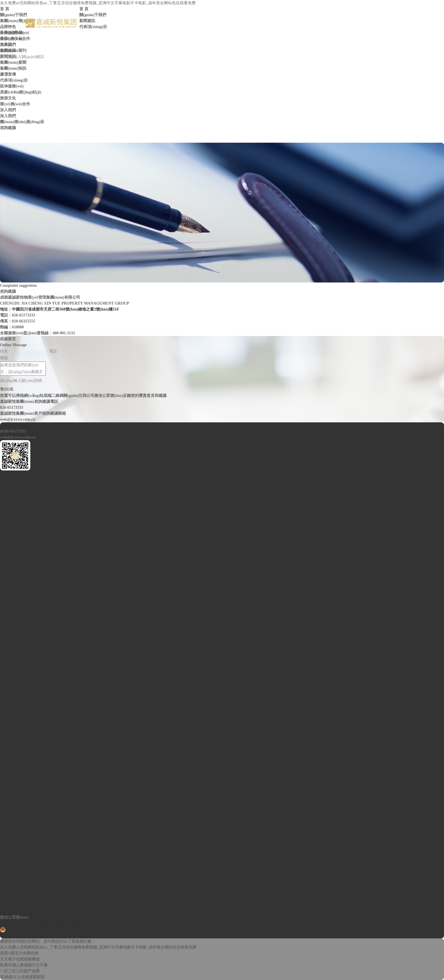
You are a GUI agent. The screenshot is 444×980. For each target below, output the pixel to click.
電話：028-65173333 (18, 315)
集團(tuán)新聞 (13, 62)
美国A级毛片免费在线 (19, 953)
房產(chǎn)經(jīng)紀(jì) (21, 92)
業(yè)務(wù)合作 (15, 39)
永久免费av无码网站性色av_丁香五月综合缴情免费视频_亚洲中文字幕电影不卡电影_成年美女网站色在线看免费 (98, 3)
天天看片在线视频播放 (20, 959)
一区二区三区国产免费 (20, 971)
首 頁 (84, 9)
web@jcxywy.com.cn (18, 437)
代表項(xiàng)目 (93, 27)
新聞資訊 (87, 21)
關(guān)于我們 (93, 15)
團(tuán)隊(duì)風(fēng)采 (22, 122)
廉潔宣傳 (8, 74)
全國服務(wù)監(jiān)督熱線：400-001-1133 (37, 333)
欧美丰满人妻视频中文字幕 (24, 965)
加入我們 (8, 45)
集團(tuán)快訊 (13, 68)
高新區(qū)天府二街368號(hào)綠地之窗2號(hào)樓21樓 (48, 425)
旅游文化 (8, 98)
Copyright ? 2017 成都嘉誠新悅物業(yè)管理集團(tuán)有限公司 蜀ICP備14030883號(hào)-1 (80, 923)
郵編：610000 (12, 327)
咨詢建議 (8, 51)
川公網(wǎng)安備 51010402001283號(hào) (40, 930)
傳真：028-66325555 (18, 321)
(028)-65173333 (13, 431)
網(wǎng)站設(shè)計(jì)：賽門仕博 (30, 935)
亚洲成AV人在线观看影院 (22, 977)
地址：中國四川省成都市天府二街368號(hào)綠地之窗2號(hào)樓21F (60, 309)
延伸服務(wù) (12, 33)
